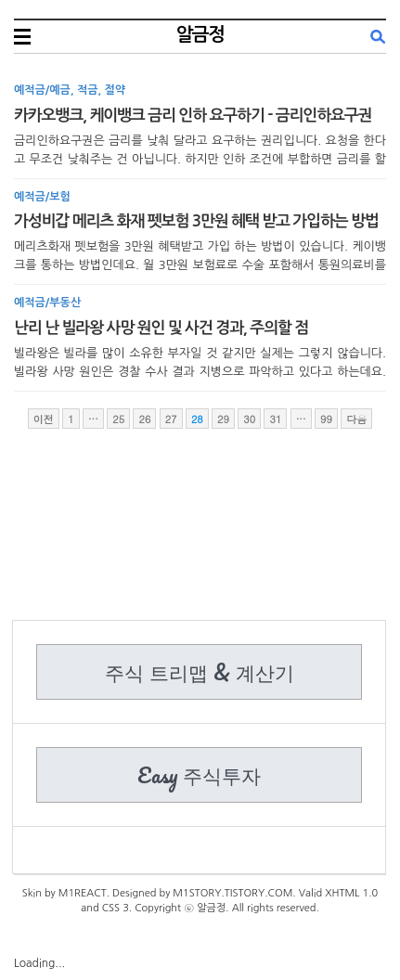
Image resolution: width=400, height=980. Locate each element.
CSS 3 (116, 908)
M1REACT (83, 893)
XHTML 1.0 (351, 893)
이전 (44, 419)
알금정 (200, 34)
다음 (356, 419)
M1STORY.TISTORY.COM (232, 893)
